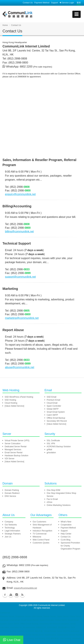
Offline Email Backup (56, 418)
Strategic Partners (13, 534)
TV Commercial (40, 534)
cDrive (50, 502)
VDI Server (10, 459)
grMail (49, 450)
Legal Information (12, 531)
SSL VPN (51, 444)
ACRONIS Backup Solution (59, 447)
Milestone (37, 537)
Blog (22, 595)
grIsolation (51, 453)
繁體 (79, 3)
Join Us (8, 537)
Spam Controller (54, 406)
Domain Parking (12, 490)
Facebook (5, 595)
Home (5, 25)
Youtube (11, 595)
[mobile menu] (77, 14)
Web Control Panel (41, 540)
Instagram (17, 595)
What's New (66, 522)
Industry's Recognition (42, 531)
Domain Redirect (12, 493)
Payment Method (42, 3)
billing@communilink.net (19, 231)
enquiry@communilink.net (20, 194)
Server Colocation (13, 444)
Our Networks (11, 525)
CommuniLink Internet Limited (51, 605)
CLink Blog (66, 540)
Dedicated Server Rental (16, 447)
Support (55, 3)
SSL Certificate (53, 441)
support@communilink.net (20, 277)
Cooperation (66, 525)
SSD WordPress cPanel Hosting (19, 397)
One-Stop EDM (53, 490)
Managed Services (13, 450)
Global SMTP (53, 409)
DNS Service (10, 496)
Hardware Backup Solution (16, 456)
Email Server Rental (14, 453)
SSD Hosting (10, 400)
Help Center (66, 534)
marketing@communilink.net (22, 318)
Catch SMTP (52, 415)
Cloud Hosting (11, 403)
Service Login (67, 3)
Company (9, 522)
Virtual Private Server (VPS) (17, 441)
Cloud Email (52, 403)
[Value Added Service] (14, 406)
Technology (10, 528)
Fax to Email (52, 499)
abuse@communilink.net (20, 367)
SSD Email (52, 397)
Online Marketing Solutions (59, 505)
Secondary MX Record (57, 421)
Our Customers (39, 522)
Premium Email (53, 400)
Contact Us (28, 3)
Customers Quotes (41, 543)
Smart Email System (56, 412)
